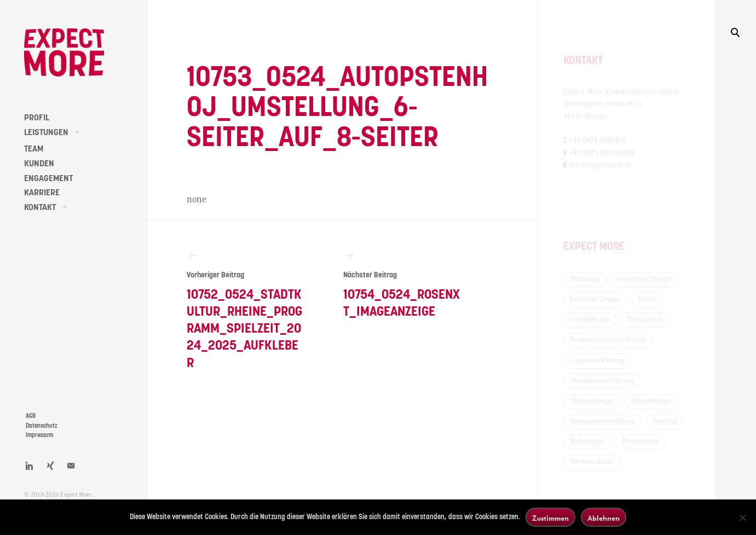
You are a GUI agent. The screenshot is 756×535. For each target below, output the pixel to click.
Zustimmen (550, 518)
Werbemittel (640, 441)
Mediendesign (592, 401)
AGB (31, 416)
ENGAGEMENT (48, 178)
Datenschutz (42, 426)
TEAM (34, 149)
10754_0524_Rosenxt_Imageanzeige (402, 284)
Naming (665, 421)
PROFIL (37, 118)
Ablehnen (604, 518)
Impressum (39, 435)
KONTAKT (40, 207)
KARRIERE (42, 193)
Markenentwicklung (602, 381)
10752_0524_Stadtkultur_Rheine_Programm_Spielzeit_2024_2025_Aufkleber (245, 309)
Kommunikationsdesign (608, 340)
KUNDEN (39, 164)
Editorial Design (596, 299)
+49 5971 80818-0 (597, 141)
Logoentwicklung (597, 360)
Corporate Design (644, 279)
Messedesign (651, 401)
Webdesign (587, 441)
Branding (585, 279)
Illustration (645, 319)
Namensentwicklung (602, 421)
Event (647, 299)
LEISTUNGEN (46, 132)
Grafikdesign (590, 319)
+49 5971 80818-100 (601, 153)
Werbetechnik (591, 462)
